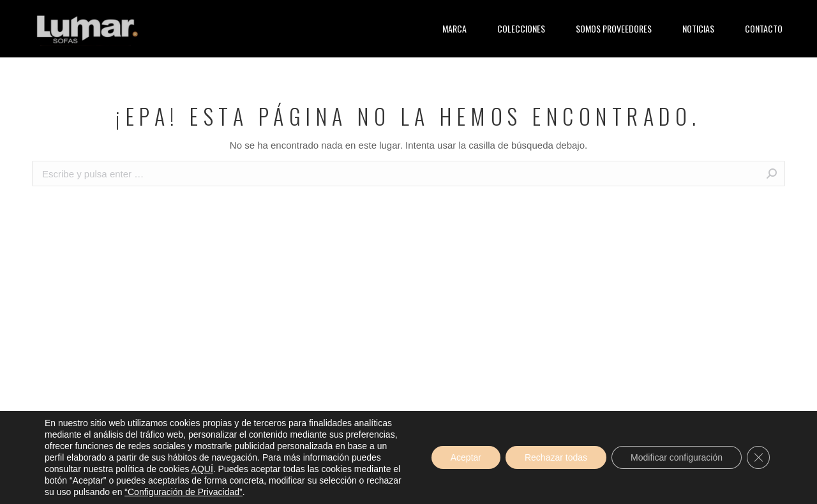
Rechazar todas (556, 457)
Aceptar (466, 457)
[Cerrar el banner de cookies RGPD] (758, 457)
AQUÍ (202, 469)
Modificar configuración (677, 457)
